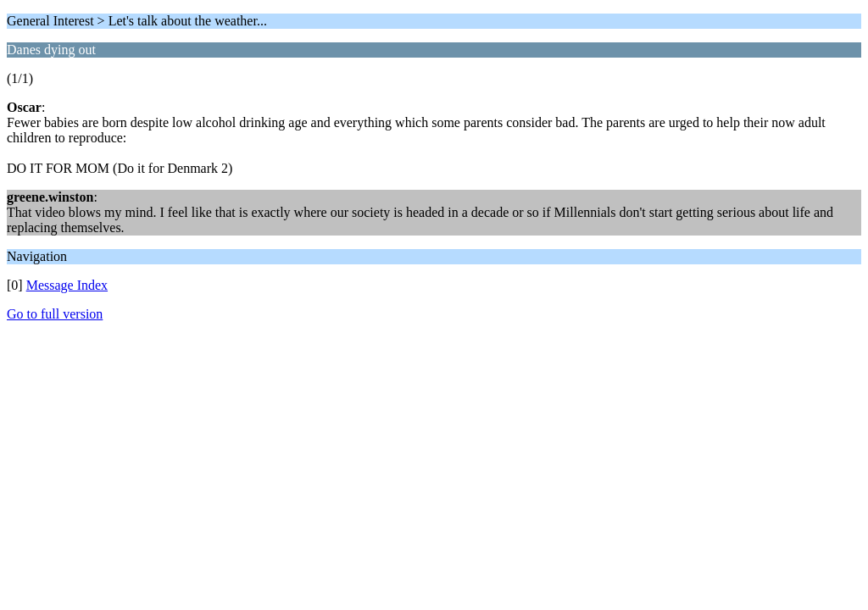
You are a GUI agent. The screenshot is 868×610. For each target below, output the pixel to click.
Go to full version (55, 314)
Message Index (67, 285)
